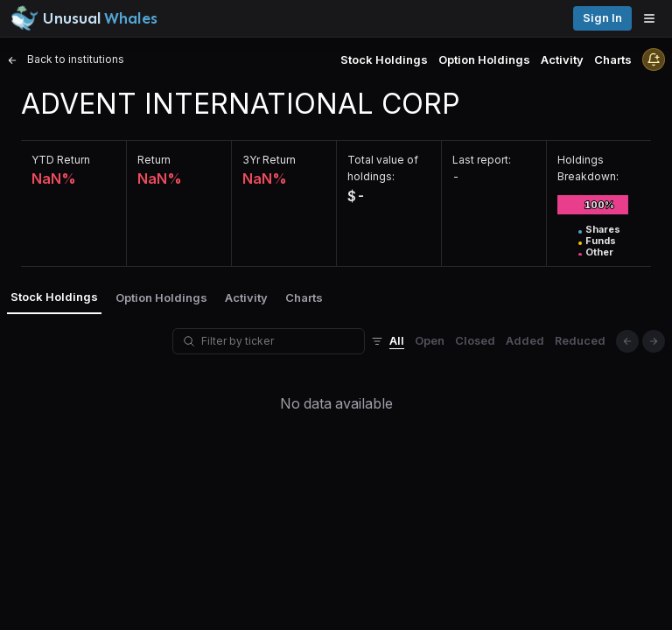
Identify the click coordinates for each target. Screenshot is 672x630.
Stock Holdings (384, 59)
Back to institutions (66, 59)
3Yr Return (269, 160)
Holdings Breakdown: (588, 168)
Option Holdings (484, 59)
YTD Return (61, 160)
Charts (613, 59)
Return (154, 160)
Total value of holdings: (383, 168)
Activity (562, 59)
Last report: (482, 160)
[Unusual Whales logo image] (84, 18)
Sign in (602, 18)
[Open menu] (654, 18)
